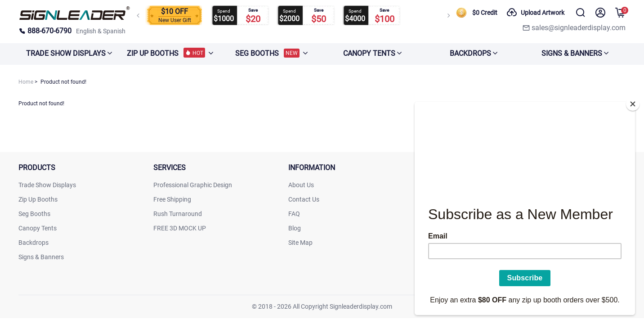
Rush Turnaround (178, 214)
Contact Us (304, 199)
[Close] (633, 101)
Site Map (300, 243)
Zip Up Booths (38, 199)
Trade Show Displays (47, 185)
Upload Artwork (535, 13)
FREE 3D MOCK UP (180, 228)
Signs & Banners (41, 257)
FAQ (294, 214)
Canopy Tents (38, 228)
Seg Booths (34, 214)
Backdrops (34, 243)
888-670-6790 (45, 31)
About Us (301, 185)
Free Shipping (172, 199)
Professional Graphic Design (193, 185)
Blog (295, 228)
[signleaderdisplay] (75, 18)
